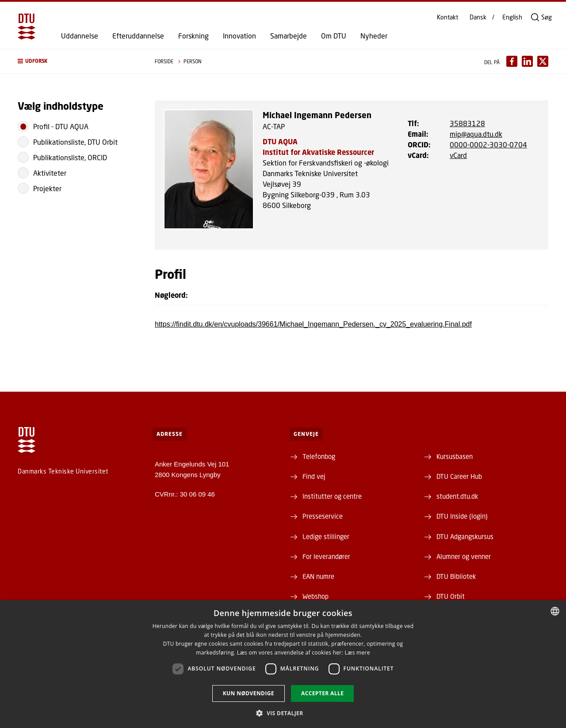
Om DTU (334, 36)
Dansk (478, 17)
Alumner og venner (464, 556)
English (512, 17)
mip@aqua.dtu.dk (476, 134)
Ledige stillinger (326, 536)
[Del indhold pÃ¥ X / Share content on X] (543, 61)
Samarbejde (289, 36)
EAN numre (318, 576)
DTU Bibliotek (456, 576)
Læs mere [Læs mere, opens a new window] (357, 653)
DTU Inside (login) (462, 516)
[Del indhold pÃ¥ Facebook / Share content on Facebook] (512, 61)
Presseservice (323, 516)
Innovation (239, 36)
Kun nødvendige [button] (249, 693)
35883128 (467, 123)
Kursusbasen (455, 456)
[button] (77, 61)
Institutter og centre (332, 496)
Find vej (314, 476)
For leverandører (326, 556)
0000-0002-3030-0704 (488, 144)
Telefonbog (319, 456)
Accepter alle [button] (322, 693)
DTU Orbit (451, 596)
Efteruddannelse (138, 36)
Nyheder (374, 36)
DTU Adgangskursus (465, 536)
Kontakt (447, 17)
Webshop (316, 596)
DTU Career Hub (459, 476)
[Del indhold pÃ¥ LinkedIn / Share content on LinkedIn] (527, 61)
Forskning (193, 36)
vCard (458, 155)
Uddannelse (80, 36)
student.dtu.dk (457, 496)
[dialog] (283, 664)
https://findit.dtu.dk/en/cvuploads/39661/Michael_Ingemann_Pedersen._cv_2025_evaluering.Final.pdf (313, 324)
